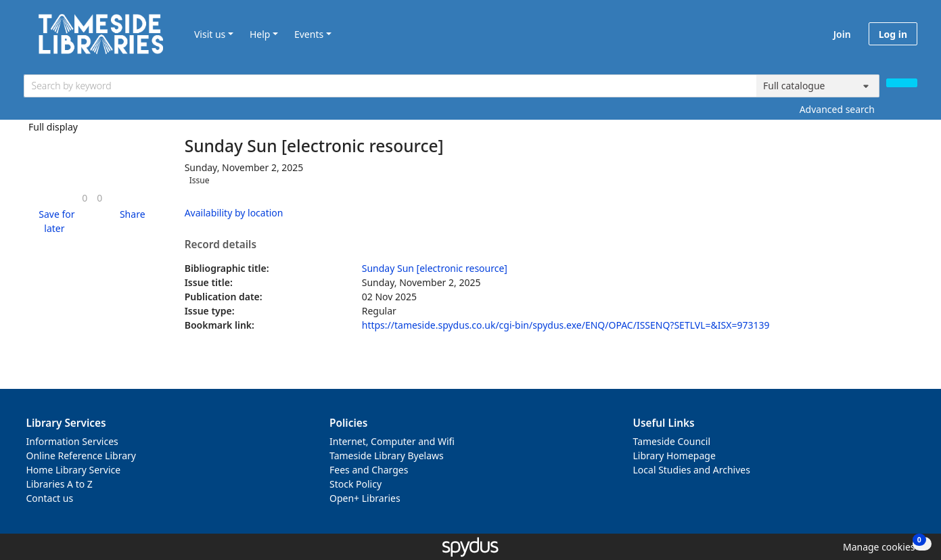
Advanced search (837, 109)
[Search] (902, 83)
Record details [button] (221, 245)
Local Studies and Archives (692, 470)
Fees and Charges (369, 470)
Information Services (72, 441)
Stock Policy (355, 484)
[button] (54, 221)
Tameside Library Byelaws (387, 456)
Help (260, 34)
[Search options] (818, 86)
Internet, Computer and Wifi (392, 441)
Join (842, 34)
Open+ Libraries (365, 498)
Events (309, 34)
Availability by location (234, 213)
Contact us (50, 498)
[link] (85, 198)
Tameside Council (672, 441)
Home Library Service (74, 470)
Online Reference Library (81, 456)
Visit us (210, 34)
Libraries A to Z (60, 484)
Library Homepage (674, 456)
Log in (893, 34)
